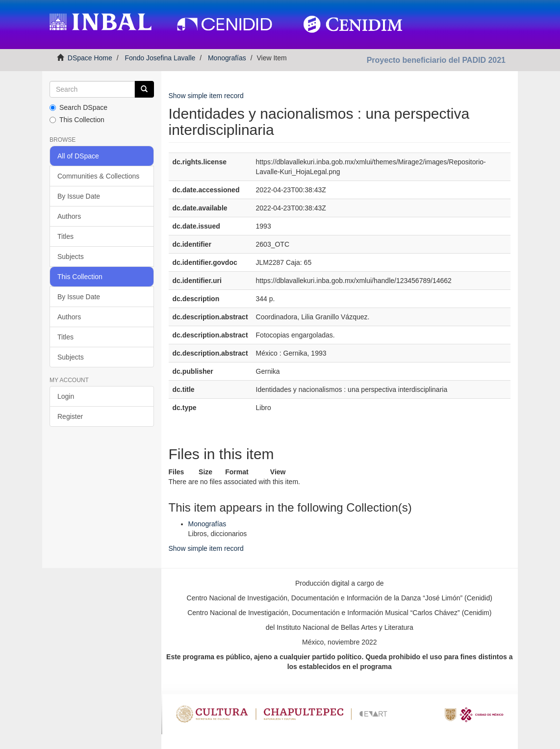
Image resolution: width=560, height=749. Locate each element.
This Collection (77, 120)
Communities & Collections (98, 176)
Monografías (227, 58)
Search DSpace (78, 107)
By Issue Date (79, 196)
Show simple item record (206, 96)
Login (66, 396)
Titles (65, 236)
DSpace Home (90, 58)
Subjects (71, 257)
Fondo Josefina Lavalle (160, 58)
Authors (69, 216)
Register (70, 416)
